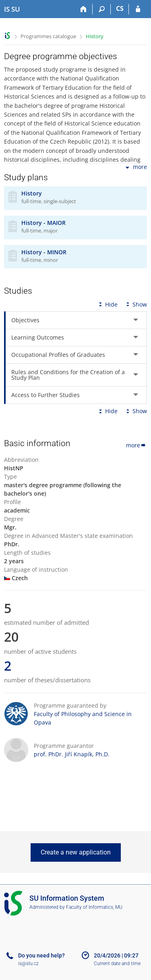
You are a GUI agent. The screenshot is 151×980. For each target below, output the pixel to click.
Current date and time (117, 964)
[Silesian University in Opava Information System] (12, 9)
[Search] (102, 9)
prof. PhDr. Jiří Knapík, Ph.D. (72, 754)
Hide (107, 304)
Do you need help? (41, 955)
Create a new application (76, 852)
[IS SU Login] (138, 9)
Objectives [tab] (25, 320)
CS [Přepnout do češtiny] (120, 8)
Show (136, 304)
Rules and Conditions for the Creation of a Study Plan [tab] (68, 375)
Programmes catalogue (48, 36)
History (95, 36)
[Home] (84, 9)
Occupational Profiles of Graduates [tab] (58, 355)
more (135, 168)
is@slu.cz (28, 964)
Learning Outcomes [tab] (38, 337)
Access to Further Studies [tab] (46, 395)
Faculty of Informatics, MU (94, 907)
